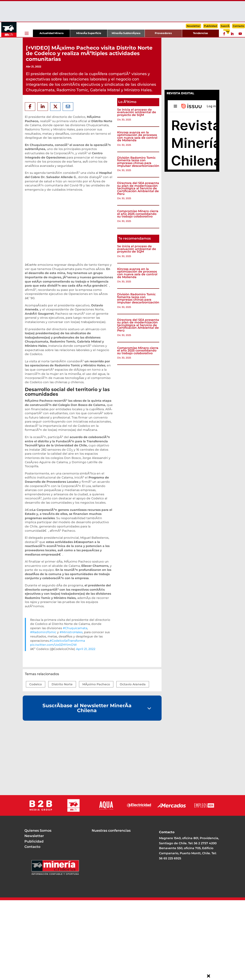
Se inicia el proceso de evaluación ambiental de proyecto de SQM (137, 112)
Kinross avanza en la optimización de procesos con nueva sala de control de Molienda (137, 136)
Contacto (239, 26)
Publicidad (211, 26)
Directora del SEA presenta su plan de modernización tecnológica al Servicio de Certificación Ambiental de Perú (138, 188)
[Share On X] (55, 107)
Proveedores (163, 33)
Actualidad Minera (51, 33)
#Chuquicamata (75, 628)
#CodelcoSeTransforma (67, 641)
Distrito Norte (62, 684)
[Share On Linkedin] (43, 107)
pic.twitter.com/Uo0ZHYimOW (54, 645)
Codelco (36, 684)
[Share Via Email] (68, 107)
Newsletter (193, 26)
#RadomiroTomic (43, 632)
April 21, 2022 (86, 649)
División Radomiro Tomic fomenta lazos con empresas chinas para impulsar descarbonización (138, 162)
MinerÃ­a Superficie (89, 33)
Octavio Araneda (133, 684)
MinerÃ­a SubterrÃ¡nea (126, 33)
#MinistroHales (71, 632)
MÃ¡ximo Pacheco (96, 684)
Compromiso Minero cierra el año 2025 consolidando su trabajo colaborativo (138, 214)
